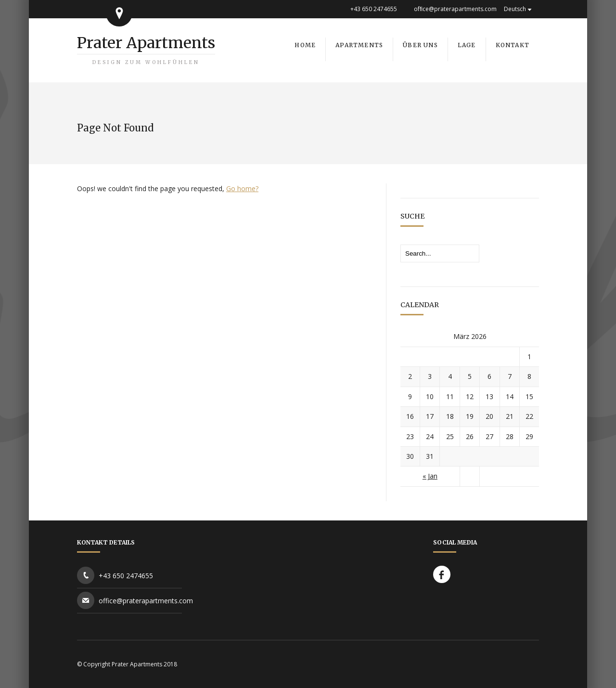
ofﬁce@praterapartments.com (455, 9)
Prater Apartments (146, 49)
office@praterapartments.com (146, 601)
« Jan (430, 476)
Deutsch (515, 9)
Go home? (242, 188)
